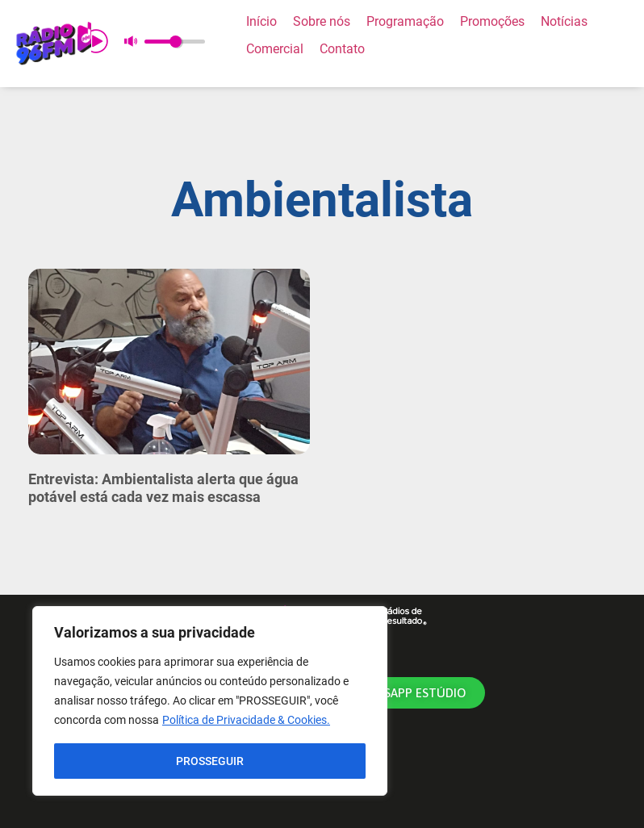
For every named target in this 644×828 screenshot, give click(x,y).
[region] (210, 701)
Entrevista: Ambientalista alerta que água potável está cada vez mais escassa (163, 488)
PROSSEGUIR (210, 761)
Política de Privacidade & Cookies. (246, 721)
